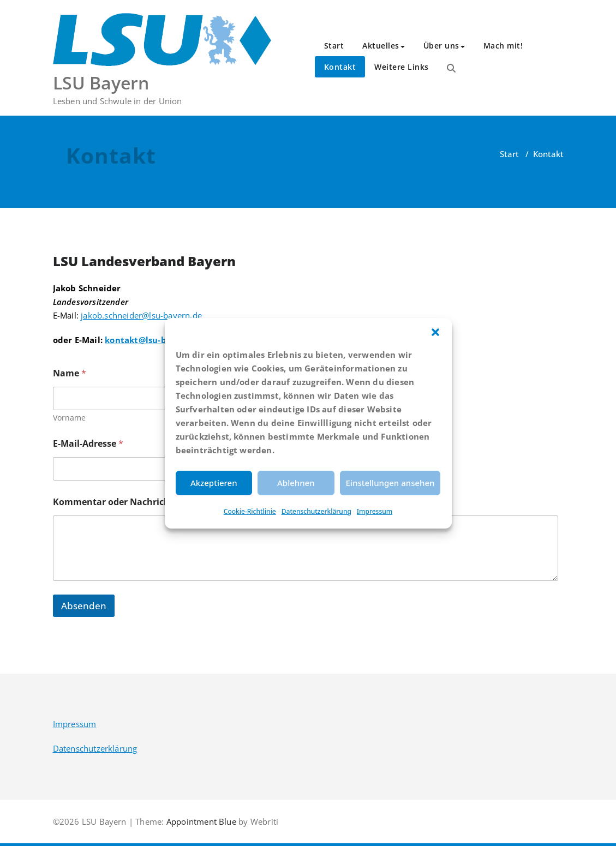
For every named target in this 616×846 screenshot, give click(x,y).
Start (334, 46)
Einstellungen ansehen (390, 483)
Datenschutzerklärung (316, 511)
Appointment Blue (200, 821)
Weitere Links (402, 67)
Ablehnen (296, 483)
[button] (435, 332)
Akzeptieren (214, 483)
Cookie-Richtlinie (250, 511)
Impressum (375, 511)
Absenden (84, 606)
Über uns (444, 46)
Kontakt (340, 67)
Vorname (69, 418)
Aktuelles (384, 46)
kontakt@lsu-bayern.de (154, 340)
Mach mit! (503, 46)
